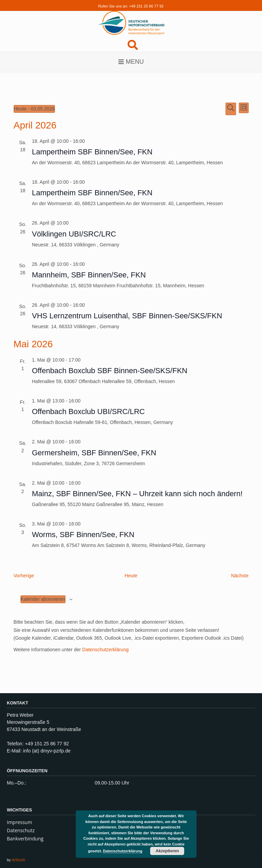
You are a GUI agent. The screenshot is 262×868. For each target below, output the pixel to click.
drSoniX (19, 860)
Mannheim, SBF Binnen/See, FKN (89, 275)
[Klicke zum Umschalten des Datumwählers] (34, 109)
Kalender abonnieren (43, 599)
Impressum (19, 822)
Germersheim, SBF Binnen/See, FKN (94, 453)
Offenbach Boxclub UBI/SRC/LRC (89, 412)
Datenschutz (21, 830)
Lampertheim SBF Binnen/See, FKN (92, 152)
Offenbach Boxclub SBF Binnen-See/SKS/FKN (110, 371)
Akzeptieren (167, 851)
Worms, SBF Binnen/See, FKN (83, 535)
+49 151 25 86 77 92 (146, 6)
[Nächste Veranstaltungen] (240, 576)
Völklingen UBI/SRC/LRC (74, 234)
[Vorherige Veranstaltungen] (24, 576)
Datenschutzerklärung (105, 650)
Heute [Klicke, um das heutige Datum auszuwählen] (131, 576)
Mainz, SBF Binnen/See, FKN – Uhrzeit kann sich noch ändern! (137, 494)
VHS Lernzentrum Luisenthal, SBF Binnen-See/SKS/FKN (127, 316)
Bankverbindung (25, 839)
